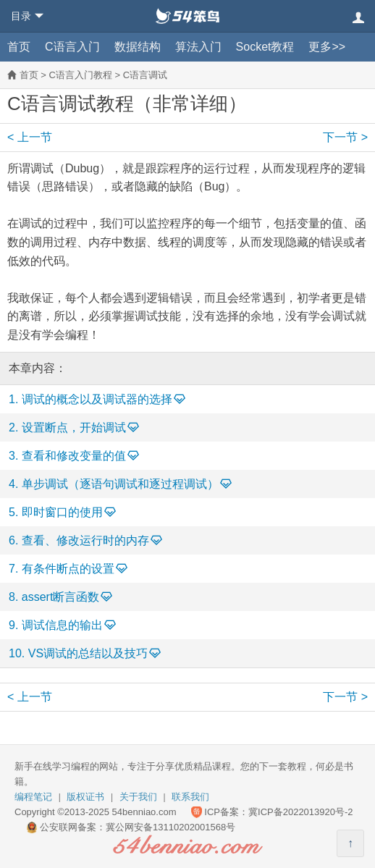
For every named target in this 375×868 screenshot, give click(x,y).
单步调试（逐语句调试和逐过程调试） (120, 484)
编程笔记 (33, 797)
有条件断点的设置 (68, 569)
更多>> (327, 47)
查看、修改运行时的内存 (85, 540)
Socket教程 (265, 47)
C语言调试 (145, 75)
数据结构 (138, 47)
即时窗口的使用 (62, 512)
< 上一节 (30, 137)
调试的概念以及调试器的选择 (97, 399)
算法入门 (198, 47)
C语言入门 (72, 47)
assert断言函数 (61, 597)
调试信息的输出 (62, 625)
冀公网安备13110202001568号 (170, 827)
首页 (19, 47)
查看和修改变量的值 (74, 456)
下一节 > (345, 137)
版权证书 (85, 797)
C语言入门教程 (80, 75)
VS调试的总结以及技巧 (88, 653)
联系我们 (190, 797)
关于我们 (138, 797)
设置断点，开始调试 (74, 427)
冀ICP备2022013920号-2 (301, 812)
